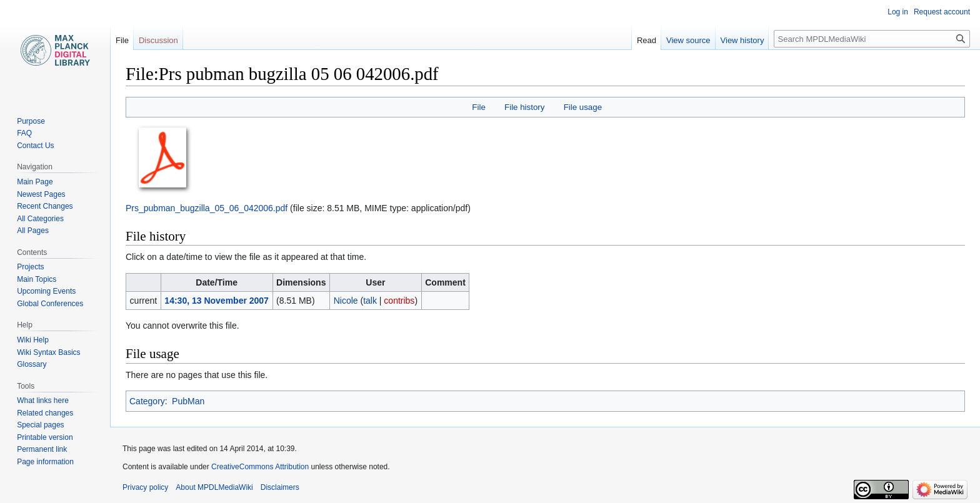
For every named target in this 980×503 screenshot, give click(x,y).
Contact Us (35, 146)
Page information (45, 462)
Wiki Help (33, 340)
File (478, 107)
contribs (399, 301)
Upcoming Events (46, 291)
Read (647, 40)
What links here (43, 401)
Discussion (158, 40)
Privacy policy (145, 487)
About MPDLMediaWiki (214, 487)
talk (370, 301)
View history (742, 40)
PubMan (188, 401)
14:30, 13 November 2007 (217, 301)
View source (688, 40)
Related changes (45, 413)
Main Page (35, 182)
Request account (942, 12)
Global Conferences (50, 304)
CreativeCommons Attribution (260, 467)
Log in (898, 12)
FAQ (24, 133)
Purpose (31, 121)
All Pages (33, 231)
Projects (30, 267)
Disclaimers (280, 487)
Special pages (40, 425)
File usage (583, 107)
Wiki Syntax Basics (48, 352)
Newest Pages (41, 194)
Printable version (45, 437)
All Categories (40, 219)
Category (147, 401)
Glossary (32, 364)
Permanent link (42, 449)
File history (524, 107)
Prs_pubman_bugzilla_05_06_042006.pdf (207, 208)
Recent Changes (45, 206)
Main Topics (37, 279)
